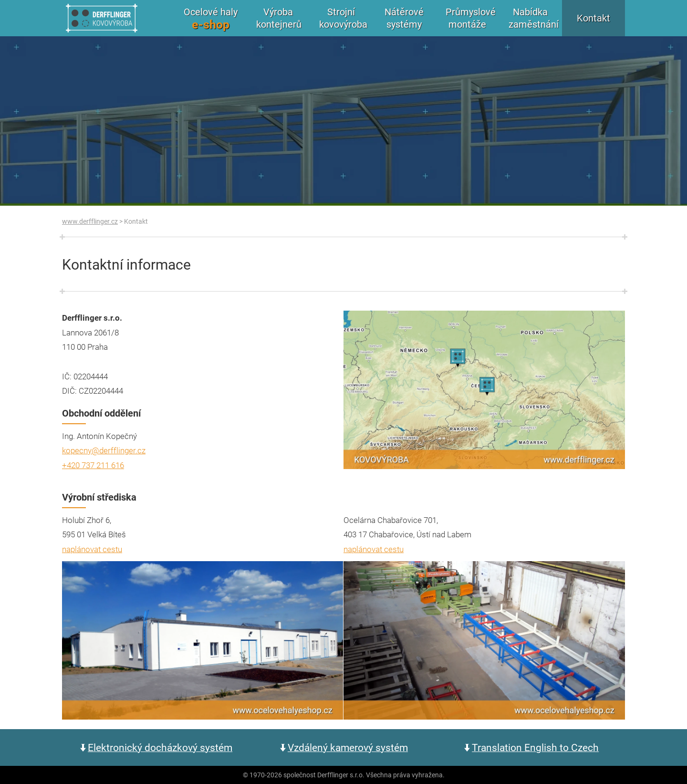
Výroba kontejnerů (279, 18)
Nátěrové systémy (404, 18)
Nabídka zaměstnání (534, 18)
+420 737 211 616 (93, 465)
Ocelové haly (211, 19)
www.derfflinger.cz (90, 221)
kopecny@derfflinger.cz (104, 450)
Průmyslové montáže (471, 18)
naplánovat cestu (92, 549)
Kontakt (593, 18)
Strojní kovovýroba (343, 18)
